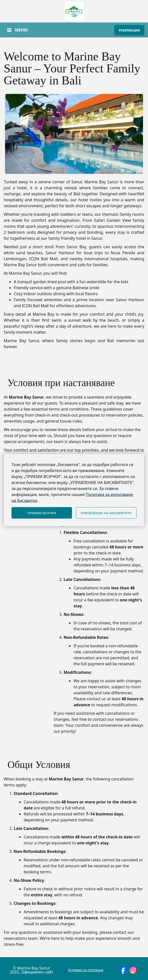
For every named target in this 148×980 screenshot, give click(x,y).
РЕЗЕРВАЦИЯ (129, 30)
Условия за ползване (86, 970)
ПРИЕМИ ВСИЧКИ (42, 513)
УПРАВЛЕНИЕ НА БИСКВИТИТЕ (106, 513)
